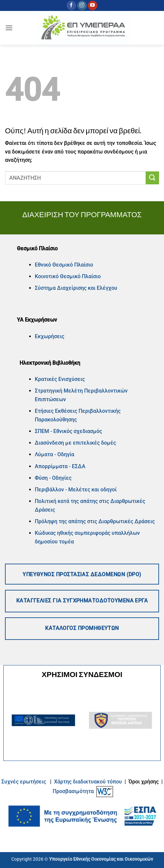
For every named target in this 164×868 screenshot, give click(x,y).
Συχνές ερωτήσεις (24, 782)
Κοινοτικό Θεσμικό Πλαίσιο (68, 276)
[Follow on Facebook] (71, 6)
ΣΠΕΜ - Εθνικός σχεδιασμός (68, 431)
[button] (9, 28)
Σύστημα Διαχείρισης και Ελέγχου (76, 288)
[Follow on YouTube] (93, 6)
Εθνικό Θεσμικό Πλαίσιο (64, 265)
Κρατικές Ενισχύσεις (60, 379)
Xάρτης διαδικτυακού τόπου (89, 782)
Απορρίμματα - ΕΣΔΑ (60, 466)
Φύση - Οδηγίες (53, 478)
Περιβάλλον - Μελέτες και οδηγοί (76, 490)
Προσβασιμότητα (73, 791)
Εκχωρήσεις (50, 336)
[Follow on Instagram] (82, 6)
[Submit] (152, 178)
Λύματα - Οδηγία (55, 454)
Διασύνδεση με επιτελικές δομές (75, 443)
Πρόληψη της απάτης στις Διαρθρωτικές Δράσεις (95, 521)
